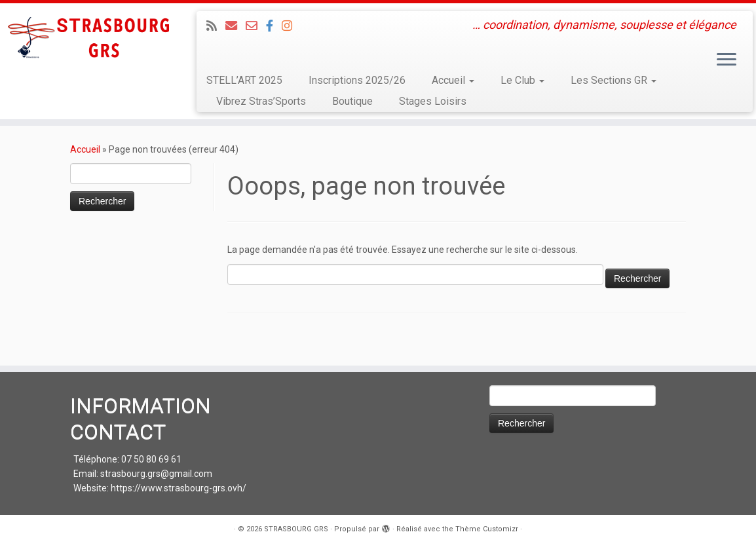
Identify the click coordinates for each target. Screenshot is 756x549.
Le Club (522, 80)
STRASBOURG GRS (296, 529)
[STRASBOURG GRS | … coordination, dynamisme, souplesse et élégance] (88, 39)
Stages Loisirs (433, 101)
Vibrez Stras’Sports (261, 101)
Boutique (352, 101)
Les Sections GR (614, 80)
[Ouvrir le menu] (727, 60)
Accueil (453, 80)
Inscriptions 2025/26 (357, 80)
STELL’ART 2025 (244, 80)
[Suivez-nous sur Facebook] (274, 26)
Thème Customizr (487, 529)
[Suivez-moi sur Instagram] (291, 26)
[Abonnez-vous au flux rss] (216, 26)
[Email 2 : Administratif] (256, 26)
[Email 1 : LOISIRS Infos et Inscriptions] (236, 26)
